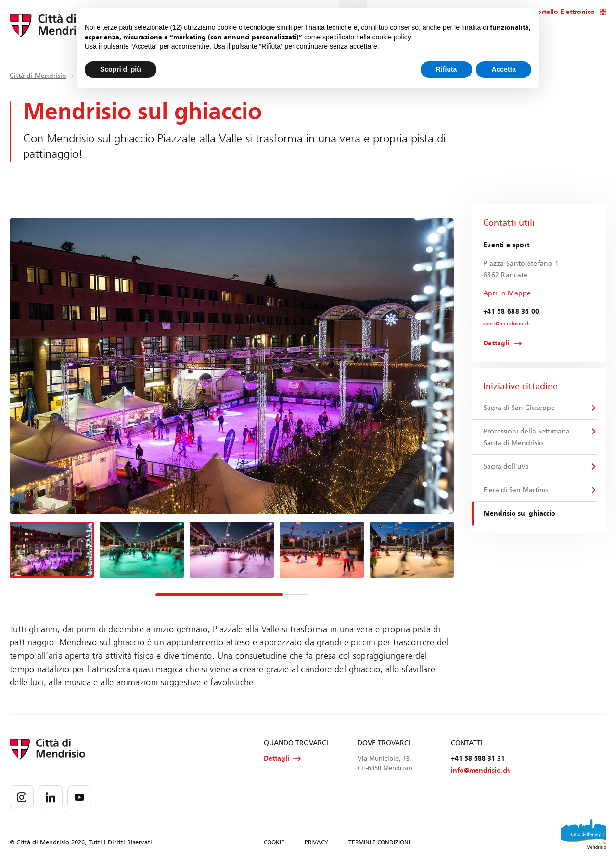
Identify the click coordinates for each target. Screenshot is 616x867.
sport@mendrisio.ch (507, 324)
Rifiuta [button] (447, 69)
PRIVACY (316, 842)
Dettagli (496, 344)
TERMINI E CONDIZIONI (379, 842)
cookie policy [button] (391, 37)
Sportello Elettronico (568, 12)
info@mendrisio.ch (481, 771)
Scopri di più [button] (121, 69)
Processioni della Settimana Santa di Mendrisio (527, 437)
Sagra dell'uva (506, 466)
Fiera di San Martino (516, 490)
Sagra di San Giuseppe (519, 408)
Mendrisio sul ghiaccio (520, 514)
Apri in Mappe (507, 293)
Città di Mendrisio (38, 76)
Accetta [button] (504, 69)
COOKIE (274, 842)
